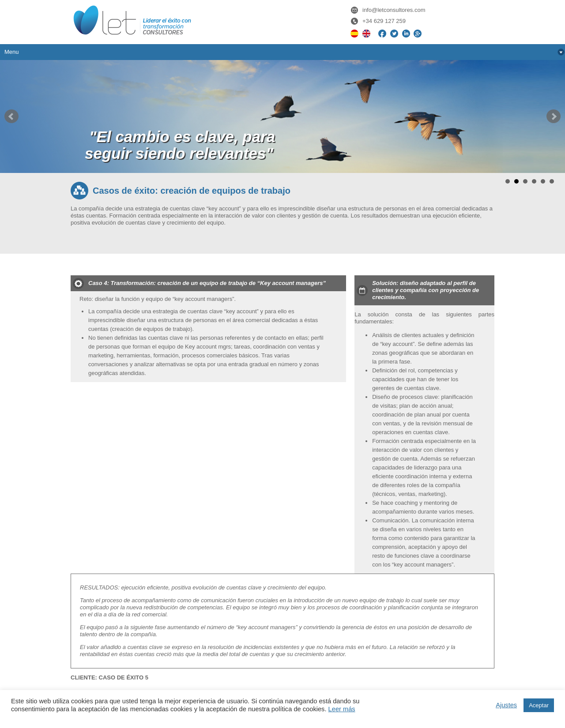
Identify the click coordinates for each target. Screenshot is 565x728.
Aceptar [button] (539, 705)
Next (554, 116)
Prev (11, 116)
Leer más (342, 709)
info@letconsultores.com (394, 10)
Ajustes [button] (506, 705)
